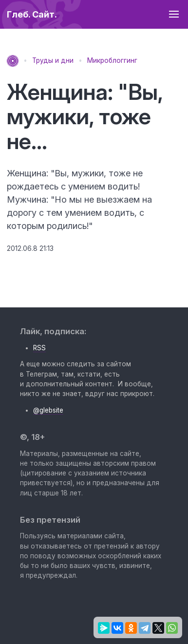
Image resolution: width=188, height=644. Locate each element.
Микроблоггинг (112, 60)
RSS (39, 348)
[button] (174, 14)
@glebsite (48, 410)
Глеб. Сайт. (32, 14)
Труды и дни (53, 60)
